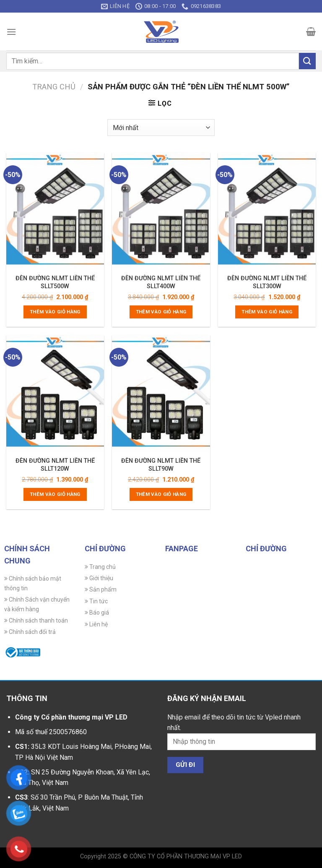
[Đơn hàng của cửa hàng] (161, 128)
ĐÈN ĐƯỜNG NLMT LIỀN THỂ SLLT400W (161, 282)
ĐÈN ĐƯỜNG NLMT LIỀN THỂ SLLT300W (267, 282)
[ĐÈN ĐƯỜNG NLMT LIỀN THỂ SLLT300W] (267, 211)
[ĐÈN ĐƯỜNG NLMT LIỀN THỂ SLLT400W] (161, 211)
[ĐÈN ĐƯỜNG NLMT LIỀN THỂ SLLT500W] (55, 211)
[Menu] (11, 32)
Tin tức (96, 601)
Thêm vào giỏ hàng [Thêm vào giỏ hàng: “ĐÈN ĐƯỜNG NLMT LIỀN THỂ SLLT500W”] (55, 312)
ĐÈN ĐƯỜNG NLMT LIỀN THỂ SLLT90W (161, 465)
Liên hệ (96, 624)
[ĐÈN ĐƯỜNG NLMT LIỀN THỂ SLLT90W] (161, 394)
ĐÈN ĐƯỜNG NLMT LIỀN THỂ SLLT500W (55, 282)
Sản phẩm (101, 589)
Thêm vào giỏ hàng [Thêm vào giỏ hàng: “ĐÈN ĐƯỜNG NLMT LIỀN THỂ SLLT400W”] (161, 312)
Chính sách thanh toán (36, 620)
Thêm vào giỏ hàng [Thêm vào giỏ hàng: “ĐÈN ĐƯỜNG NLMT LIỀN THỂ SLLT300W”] (267, 312)
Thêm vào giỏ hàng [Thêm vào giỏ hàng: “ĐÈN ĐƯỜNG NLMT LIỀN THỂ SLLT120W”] (55, 494)
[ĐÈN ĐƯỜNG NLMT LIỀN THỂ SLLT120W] (55, 394)
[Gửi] (307, 61)
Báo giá (97, 613)
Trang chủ (54, 87)
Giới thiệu (99, 578)
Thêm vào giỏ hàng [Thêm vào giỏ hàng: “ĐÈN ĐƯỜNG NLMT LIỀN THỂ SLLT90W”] (161, 494)
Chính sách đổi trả (30, 632)
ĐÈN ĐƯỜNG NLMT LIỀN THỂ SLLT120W (55, 465)
